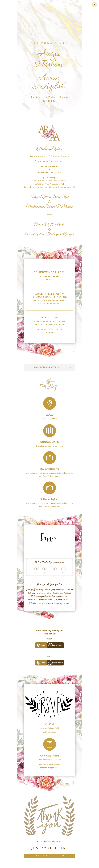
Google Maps (49, 440)
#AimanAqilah (50, 497)
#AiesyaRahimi (50, 467)
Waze (50, 413)
